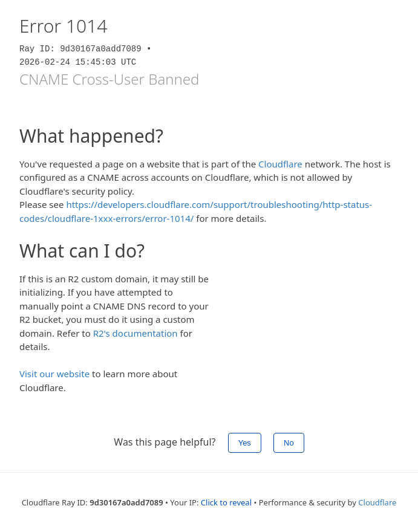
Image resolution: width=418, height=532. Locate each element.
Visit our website (54, 374)
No (289, 443)
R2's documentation (136, 333)
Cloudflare (280, 164)
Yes (245, 443)
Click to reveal (226, 502)
